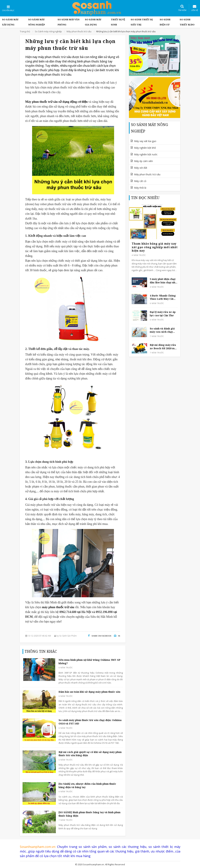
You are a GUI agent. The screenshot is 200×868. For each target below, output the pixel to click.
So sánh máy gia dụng (93, 22)
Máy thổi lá (140, 188)
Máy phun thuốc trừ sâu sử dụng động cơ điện (57, 102)
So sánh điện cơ (165, 22)
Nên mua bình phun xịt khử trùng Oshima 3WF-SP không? (89, 662)
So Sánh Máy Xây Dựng (10, 22)
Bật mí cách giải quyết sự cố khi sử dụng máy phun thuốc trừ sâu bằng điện (90, 754)
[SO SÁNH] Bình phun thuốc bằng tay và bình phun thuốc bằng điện (89, 814)
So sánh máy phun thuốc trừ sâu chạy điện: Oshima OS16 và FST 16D (90, 722)
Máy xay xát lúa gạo (145, 141)
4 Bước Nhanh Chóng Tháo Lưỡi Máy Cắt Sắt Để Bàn (163, 297)
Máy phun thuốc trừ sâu (147, 174)
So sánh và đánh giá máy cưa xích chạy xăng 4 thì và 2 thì (162, 330)
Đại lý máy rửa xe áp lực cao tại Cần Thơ (163, 314)
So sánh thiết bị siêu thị (142, 22)
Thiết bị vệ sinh (118, 22)
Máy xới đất (141, 168)
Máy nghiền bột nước (146, 154)
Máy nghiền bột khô (145, 148)
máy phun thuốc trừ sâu (58, 607)
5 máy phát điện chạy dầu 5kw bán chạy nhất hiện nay (164, 281)
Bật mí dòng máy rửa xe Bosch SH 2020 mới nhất (163, 347)
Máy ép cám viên (143, 161)
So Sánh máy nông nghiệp (37, 22)
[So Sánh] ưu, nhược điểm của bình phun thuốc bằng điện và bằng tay (87, 785)
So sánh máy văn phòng (68, 22)
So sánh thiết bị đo (187, 22)
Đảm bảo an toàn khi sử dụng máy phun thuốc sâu (89, 692)
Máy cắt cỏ (140, 181)
